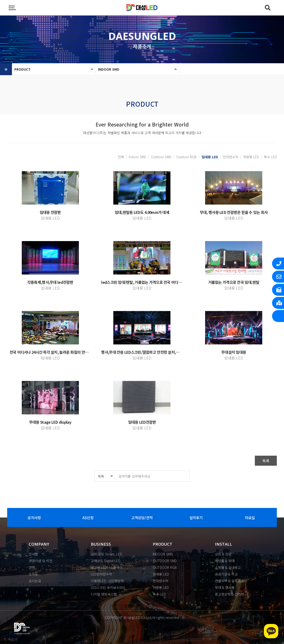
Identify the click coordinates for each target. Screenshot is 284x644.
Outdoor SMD (161, 157)
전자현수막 (231, 157)
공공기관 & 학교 (226, 574)
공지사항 (34, 517)
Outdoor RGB (186, 157)
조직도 (33, 574)
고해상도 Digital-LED (106, 561)
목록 (266, 461)
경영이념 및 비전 (41, 561)
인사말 (33, 554)
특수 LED (270, 157)
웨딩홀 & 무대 (225, 561)
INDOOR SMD (109, 69)
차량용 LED (251, 157)
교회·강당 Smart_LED (106, 554)
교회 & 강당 (223, 554)
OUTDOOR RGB (165, 567)
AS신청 (88, 517)
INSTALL (224, 544)
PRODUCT (22, 69)
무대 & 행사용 (225, 587)
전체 (121, 157)
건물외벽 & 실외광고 (229, 581)
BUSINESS (101, 544)
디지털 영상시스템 (104, 594)
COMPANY (39, 544)
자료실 (250, 517)
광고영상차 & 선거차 (229, 594)
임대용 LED (209, 157)
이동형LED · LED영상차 (107, 581)
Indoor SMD (138, 157)
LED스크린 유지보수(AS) (108, 587)
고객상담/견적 (142, 517)
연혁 (32, 567)
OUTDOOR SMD (165, 561)
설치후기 (196, 517)
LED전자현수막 (101, 574)
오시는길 (35, 581)
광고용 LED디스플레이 (107, 567)
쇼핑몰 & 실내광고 (228, 567)
